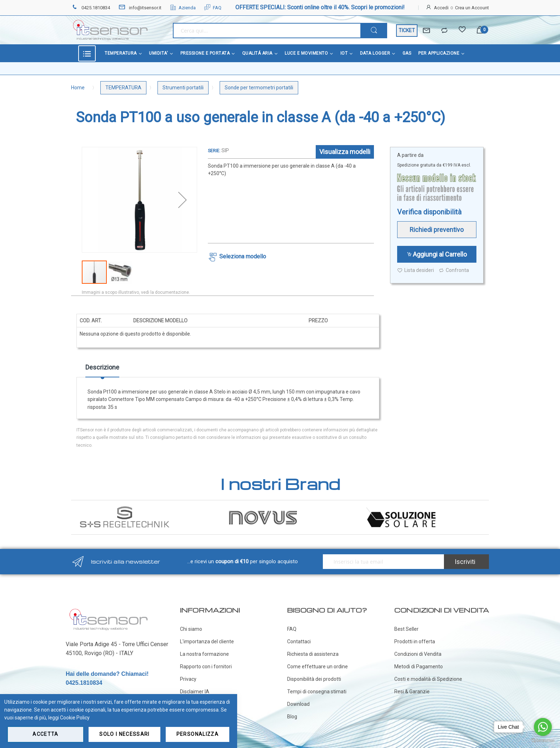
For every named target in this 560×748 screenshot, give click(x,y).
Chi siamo (191, 629)
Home (78, 88)
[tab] (102, 370)
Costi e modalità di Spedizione (428, 679)
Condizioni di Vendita (418, 654)
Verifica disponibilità (429, 212)
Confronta (454, 270)
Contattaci (299, 642)
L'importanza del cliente (207, 642)
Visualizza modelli (345, 152)
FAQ (213, 8)
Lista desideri (416, 270)
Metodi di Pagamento (419, 667)
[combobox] (267, 31)
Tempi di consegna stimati (317, 692)
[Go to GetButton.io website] (543, 741)
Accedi (441, 8)
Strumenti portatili (183, 88)
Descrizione (102, 367)
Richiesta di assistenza (313, 654)
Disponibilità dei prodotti (314, 679)
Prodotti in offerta (415, 642)
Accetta (45, 734)
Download (298, 704)
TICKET (407, 30)
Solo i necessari (124, 734)
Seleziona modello (243, 256)
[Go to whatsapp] (543, 727)
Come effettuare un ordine (317, 667)
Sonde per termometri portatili (259, 88)
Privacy (188, 679)
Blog (292, 717)
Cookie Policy (75, 718)
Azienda (183, 8)
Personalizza (197, 734)
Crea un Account (472, 8)
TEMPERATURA (123, 88)
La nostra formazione (204, 654)
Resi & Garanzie (412, 692)
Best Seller (406, 629)
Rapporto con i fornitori (206, 667)
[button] (182, 200)
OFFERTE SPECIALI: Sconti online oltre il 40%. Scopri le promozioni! (320, 7)
